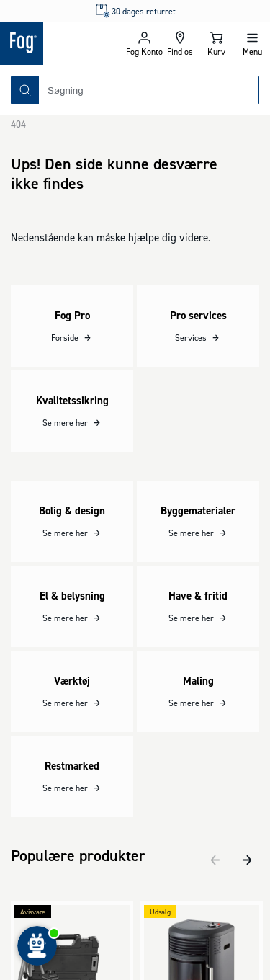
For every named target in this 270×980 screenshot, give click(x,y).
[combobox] (149, 90)
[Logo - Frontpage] (63, 43)
